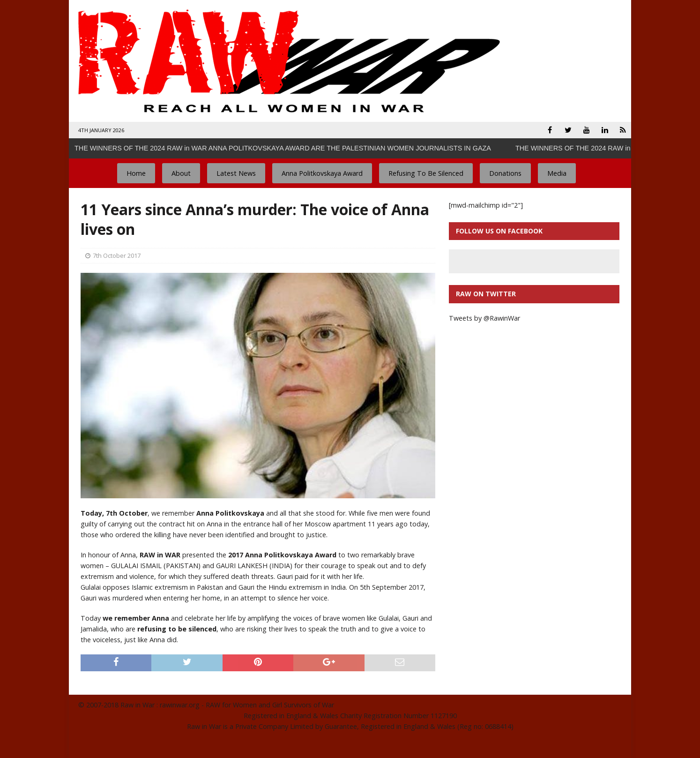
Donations (505, 173)
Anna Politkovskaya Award (322, 173)
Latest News (236, 173)
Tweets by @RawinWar (484, 318)
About (181, 173)
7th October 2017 (117, 255)
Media (557, 173)
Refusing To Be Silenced (426, 173)
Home (136, 173)
